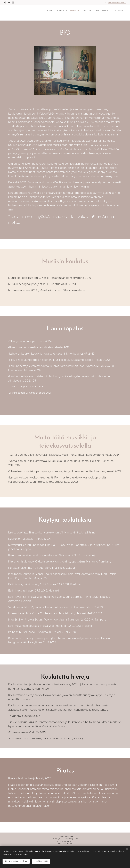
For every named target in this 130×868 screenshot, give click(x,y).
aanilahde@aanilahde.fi (117, 2)
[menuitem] (52, 10)
